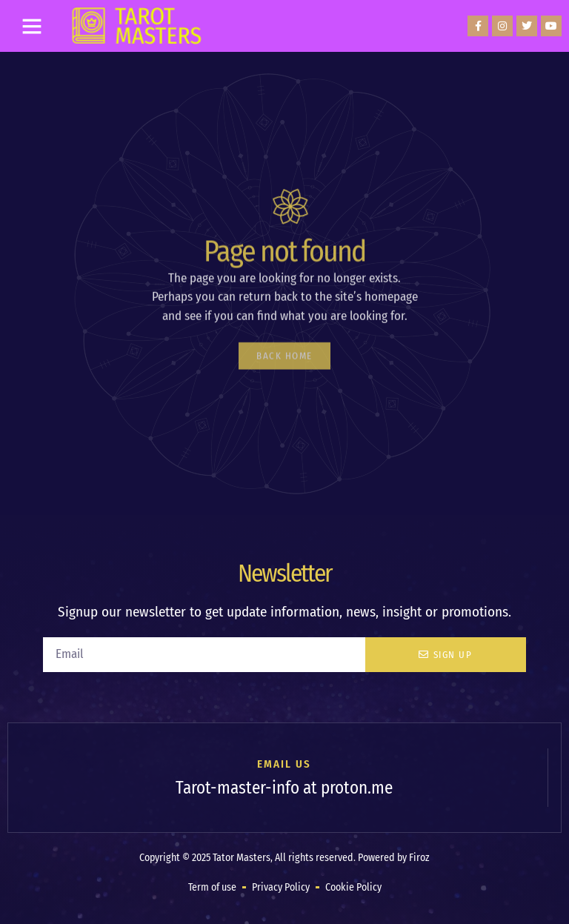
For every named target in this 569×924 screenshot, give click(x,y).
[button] (32, 26)
